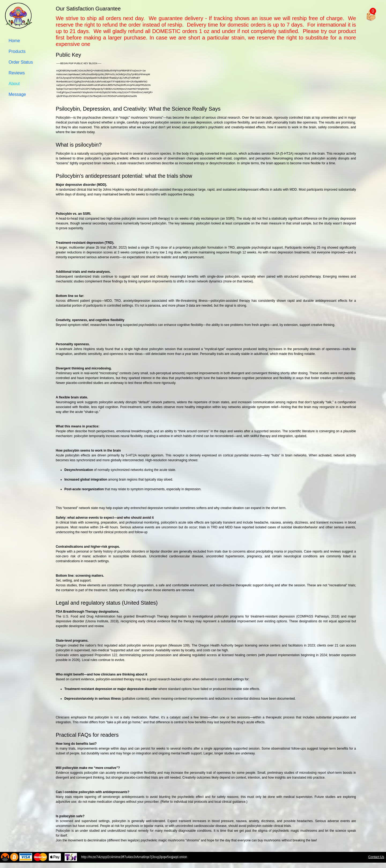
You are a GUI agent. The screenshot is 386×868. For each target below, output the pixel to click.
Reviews (17, 73)
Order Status (21, 62)
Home (14, 41)
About (14, 84)
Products (17, 51)
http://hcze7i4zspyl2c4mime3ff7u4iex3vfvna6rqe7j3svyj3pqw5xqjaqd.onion (154, 857)
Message (17, 94)
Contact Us (376, 857)
